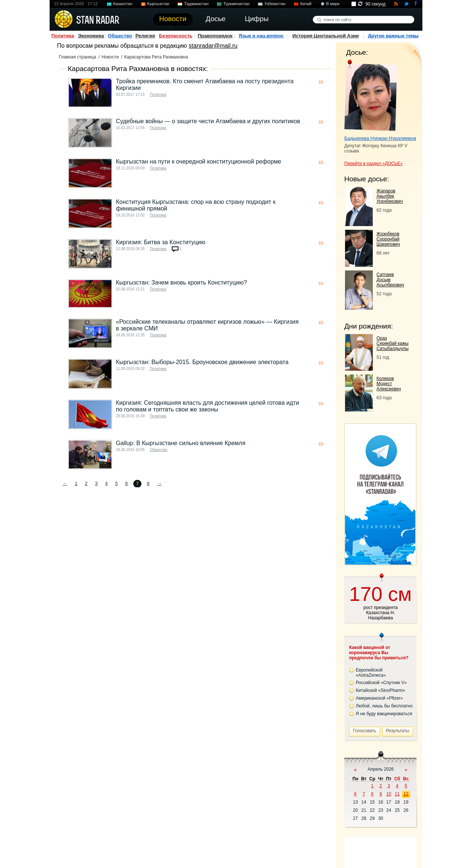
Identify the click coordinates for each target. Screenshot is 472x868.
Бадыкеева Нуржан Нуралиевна (380, 138)
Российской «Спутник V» (381, 683)
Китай (306, 4)
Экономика (91, 36)
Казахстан (123, 4)
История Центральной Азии (326, 36)
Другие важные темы (393, 36)
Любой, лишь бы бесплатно (384, 706)
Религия (145, 36)
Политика (63, 36)
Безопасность (176, 36)
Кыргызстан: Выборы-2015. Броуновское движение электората (202, 362)
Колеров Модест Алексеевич (389, 384)
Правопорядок (215, 36)
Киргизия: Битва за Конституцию (161, 242)
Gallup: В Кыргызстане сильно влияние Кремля (181, 443)
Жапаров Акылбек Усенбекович (390, 196)
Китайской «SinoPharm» (380, 690)
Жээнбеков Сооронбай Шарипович (388, 239)
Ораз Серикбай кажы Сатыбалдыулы (393, 343)
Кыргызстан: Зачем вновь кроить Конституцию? (181, 282)
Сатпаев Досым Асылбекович (390, 280)
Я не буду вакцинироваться (384, 714)
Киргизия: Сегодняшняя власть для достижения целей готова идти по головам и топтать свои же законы (207, 406)
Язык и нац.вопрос (261, 36)
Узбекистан (275, 4)
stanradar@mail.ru (213, 46)
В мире (333, 4)
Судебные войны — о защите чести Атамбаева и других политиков (208, 121)
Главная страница (78, 57)
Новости (110, 57)
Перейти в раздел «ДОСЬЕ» (374, 164)
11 (397, 794)
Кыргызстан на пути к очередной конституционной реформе (199, 162)
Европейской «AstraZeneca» (371, 673)
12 (406, 794)
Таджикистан (196, 4)
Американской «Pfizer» (379, 698)
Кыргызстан (158, 4)
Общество (120, 36)
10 (389, 794)
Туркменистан (236, 4)
